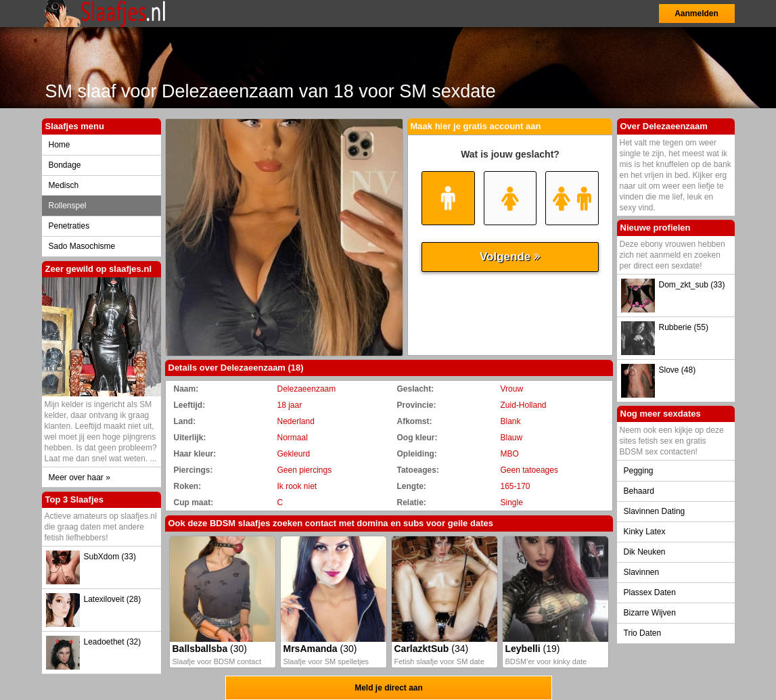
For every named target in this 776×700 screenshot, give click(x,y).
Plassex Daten (650, 592)
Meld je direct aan (389, 688)
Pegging (639, 471)
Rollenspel (68, 206)
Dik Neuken (645, 552)
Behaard (639, 491)
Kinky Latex (645, 532)
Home (60, 145)
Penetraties (69, 226)
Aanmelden (697, 14)
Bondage (65, 165)
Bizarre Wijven (650, 613)
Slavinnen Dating (655, 511)
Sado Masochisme (82, 246)
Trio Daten (643, 633)
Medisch (64, 185)
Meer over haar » (79, 477)
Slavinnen (642, 572)
